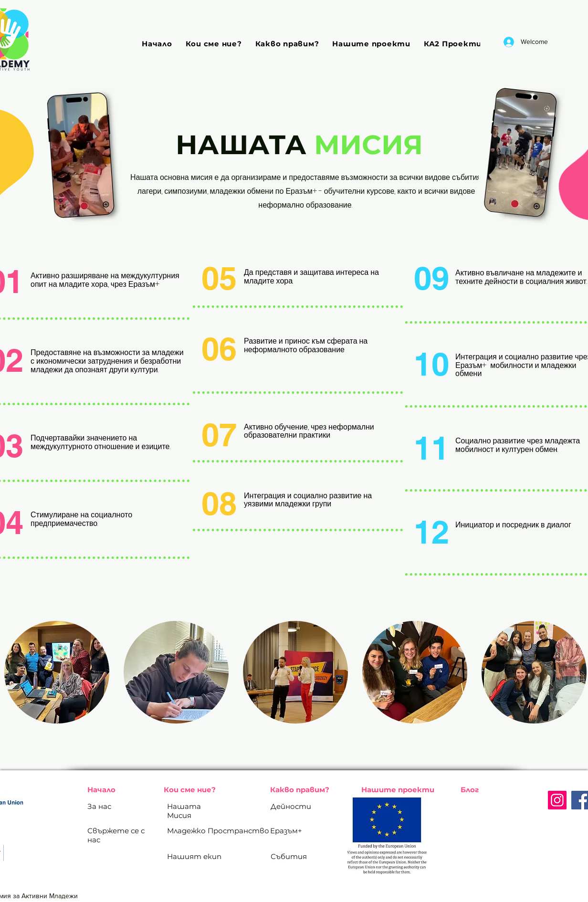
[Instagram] (557, 800)
